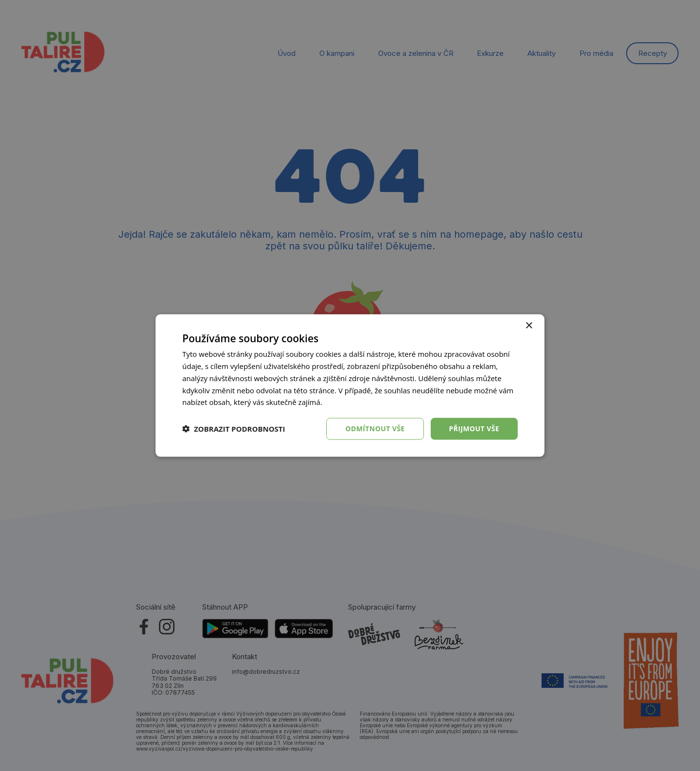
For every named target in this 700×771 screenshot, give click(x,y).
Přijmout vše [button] (474, 429)
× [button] (529, 326)
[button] (234, 429)
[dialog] (350, 385)
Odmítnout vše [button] (375, 429)
